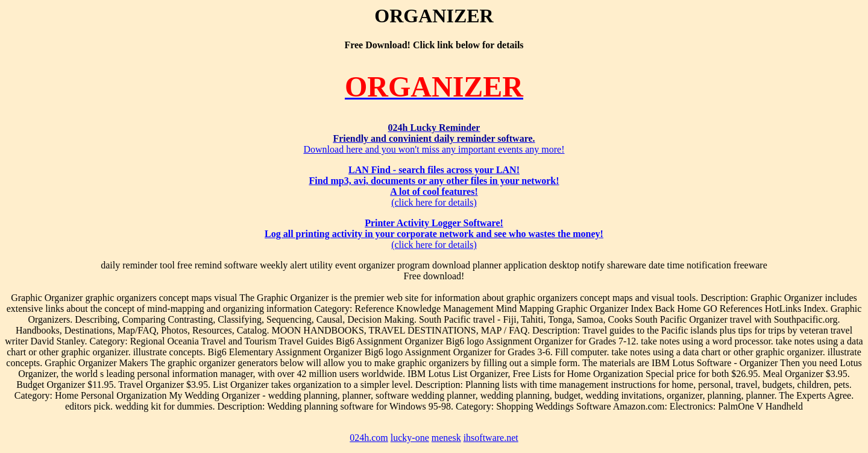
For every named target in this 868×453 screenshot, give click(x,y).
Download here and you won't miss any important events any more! (434, 138)
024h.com (369, 438)
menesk (446, 438)
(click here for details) (434, 186)
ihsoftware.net (491, 438)
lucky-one (410, 438)
